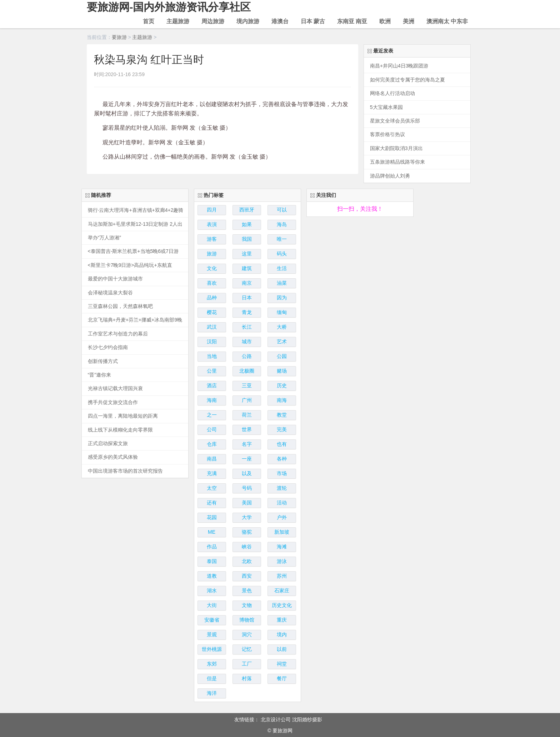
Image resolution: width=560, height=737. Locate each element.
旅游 (212, 254)
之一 (212, 415)
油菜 (282, 283)
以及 (247, 473)
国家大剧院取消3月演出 (396, 148)
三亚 (247, 385)
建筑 (247, 268)
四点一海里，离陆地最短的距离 (123, 416)
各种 (282, 459)
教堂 (282, 415)
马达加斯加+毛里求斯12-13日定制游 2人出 (135, 224)
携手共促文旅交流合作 (113, 402)
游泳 (282, 561)
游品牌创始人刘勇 (390, 176)
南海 (282, 400)
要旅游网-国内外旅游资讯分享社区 (169, 7)
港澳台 (280, 21)
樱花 (212, 312)
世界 (247, 429)
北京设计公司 (276, 719)
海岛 (282, 224)
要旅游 (119, 37)
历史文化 (282, 605)
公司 (212, 429)
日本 (247, 298)
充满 (212, 473)
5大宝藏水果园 (386, 107)
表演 (212, 224)
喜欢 (212, 283)
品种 (212, 298)
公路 (247, 356)
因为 (282, 298)
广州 (247, 400)
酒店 (212, 385)
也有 (282, 444)
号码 (247, 488)
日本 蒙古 (313, 21)
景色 (247, 591)
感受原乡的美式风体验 (113, 457)
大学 (247, 517)
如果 (247, 224)
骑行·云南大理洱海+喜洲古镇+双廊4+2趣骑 (136, 210)
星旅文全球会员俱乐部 (395, 121)
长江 (247, 327)
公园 (282, 356)
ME (212, 532)
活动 (282, 503)
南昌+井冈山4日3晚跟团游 (399, 66)
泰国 (212, 561)
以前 (282, 649)
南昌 (212, 459)
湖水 (212, 591)
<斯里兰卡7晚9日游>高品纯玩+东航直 (130, 265)
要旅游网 (282, 731)
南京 (247, 283)
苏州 (282, 576)
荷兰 (247, 415)
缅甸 (282, 312)
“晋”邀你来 (99, 375)
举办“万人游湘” (104, 238)
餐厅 (282, 678)
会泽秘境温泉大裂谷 (110, 293)
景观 (212, 634)
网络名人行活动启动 (392, 93)
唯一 (282, 239)
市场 (282, 473)
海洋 (212, 693)
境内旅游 (248, 21)
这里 (247, 254)
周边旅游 (213, 21)
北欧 (247, 561)
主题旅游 (178, 21)
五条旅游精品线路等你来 (397, 162)
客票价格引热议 (387, 135)
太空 (212, 488)
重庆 (282, 620)
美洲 (409, 21)
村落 (247, 678)
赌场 (282, 371)
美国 (247, 503)
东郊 (212, 664)
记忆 (247, 649)
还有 (212, 503)
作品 (212, 547)
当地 (212, 356)
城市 (247, 342)
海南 (212, 400)
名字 (247, 444)
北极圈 (247, 371)
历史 (282, 385)
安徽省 (212, 620)
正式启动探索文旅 (108, 444)
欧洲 (385, 21)
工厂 (247, 664)
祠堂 (282, 664)
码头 (282, 254)
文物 (247, 605)
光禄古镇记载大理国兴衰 (115, 389)
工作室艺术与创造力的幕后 (118, 334)
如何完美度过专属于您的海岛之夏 (407, 80)
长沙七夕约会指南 (108, 347)
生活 (282, 268)
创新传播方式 (103, 361)
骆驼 (247, 532)
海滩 (282, 547)
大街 (212, 605)
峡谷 (247, 547)
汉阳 (212, 342)
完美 (282, 429)
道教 (212, 576)
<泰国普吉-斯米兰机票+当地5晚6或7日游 (133, 251)
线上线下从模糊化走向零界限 (120, 430)
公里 (212, 371)
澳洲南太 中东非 (447, 21)
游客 (212, 239)
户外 (282, 517)
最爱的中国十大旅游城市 (115, 279)
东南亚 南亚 (352, 21)
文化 (212, 268)
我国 (247, 239)
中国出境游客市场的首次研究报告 (125, 471)
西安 (247, 576)
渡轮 (282, 488)
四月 (212, 210)
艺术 (282, 342)
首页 (149, 21)
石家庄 (282, 591)
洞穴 (247, 634)
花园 (212, 517)
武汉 (212, 327)
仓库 (212, 444)
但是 (212, 678)
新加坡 (282, 532)
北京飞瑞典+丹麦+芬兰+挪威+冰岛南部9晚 (135, 320)
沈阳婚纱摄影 (307, 719)
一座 (247, 459)
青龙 (247, 312)
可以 (282, 210)
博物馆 (247, 620)
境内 (282, 634)
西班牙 (247, 210)
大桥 (282, 327)
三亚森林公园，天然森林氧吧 (120, 306)
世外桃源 (212, 649)
